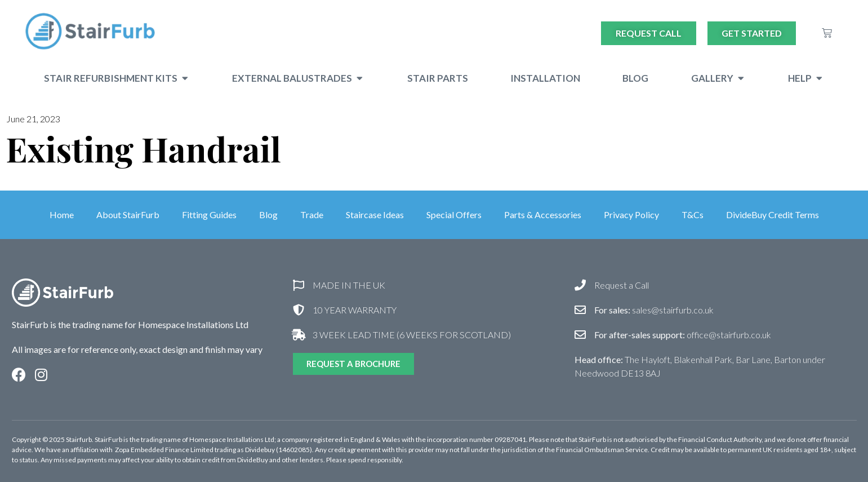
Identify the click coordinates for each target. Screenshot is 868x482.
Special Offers (454, 215)
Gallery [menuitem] (712, 78)
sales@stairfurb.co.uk (654, 310)
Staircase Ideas (375, 215)
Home (62, 215)
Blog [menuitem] (635, 78)
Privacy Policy (631, 215)
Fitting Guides (209, 215)
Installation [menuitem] (545, 78)
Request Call (649, 33)
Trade (312, 215)
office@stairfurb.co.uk (683, 335)
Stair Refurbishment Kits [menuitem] (111, 78)
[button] (185, 78)
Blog (268, 215)
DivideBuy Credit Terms (773, 215)
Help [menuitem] (800, 78)
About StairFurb (128, 215)
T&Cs (693, 215)
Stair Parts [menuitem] (438, 78)
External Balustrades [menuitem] (292, 78)
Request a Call (622, 285)
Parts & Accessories (543, 215)
